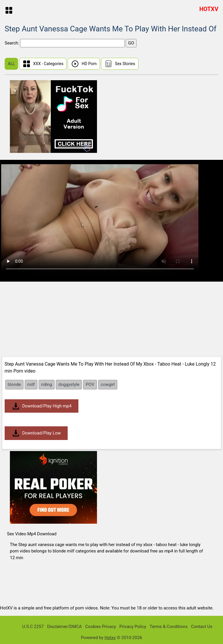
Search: (12, 43)
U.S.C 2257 (33, 627)
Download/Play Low (36, 433)
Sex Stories (120, 64)
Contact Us (202, 627)
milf (31, 384)
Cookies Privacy (100, 627)
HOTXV (209, 9)
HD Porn (84, 64)
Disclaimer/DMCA (64, 627)
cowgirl (108, 384)
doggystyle (69, 384)
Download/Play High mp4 (42, 406)
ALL (11, 64)
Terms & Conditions (169, 627)
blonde (14, 384)
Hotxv (110, 638)
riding (47, 384)
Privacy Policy (133, 627)
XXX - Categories (43, 64)
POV (90, 384)
